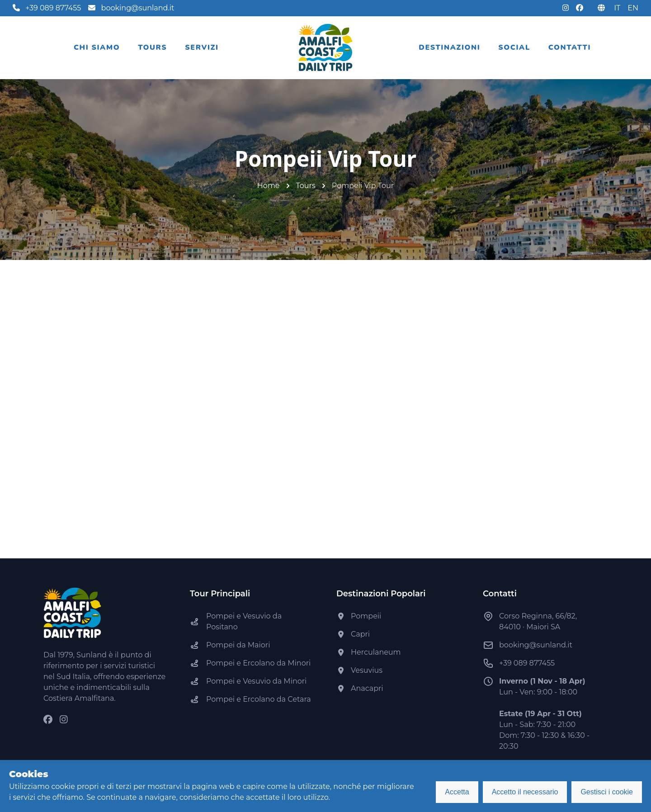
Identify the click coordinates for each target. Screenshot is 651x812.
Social (514, 47)
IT (617, 8)
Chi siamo (97, 47)
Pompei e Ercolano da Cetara (259, 699)
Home (269, 186)
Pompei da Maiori (238, 645)
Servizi (202, 47)
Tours (152, 47)
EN (633, 8)
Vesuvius (367, 670)
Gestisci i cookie (607, 792)
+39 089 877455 (47, 8)
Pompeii (366, 616)
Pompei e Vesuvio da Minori (256, 681)
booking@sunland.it (131, 8)
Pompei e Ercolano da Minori (258, 663)
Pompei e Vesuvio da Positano (244, 621)
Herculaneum (376, 652)
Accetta (457, 792)
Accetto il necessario (525, 792)
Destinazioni (449, 47)
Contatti (570, 47)
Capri (360, 634)
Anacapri (367, 688)
